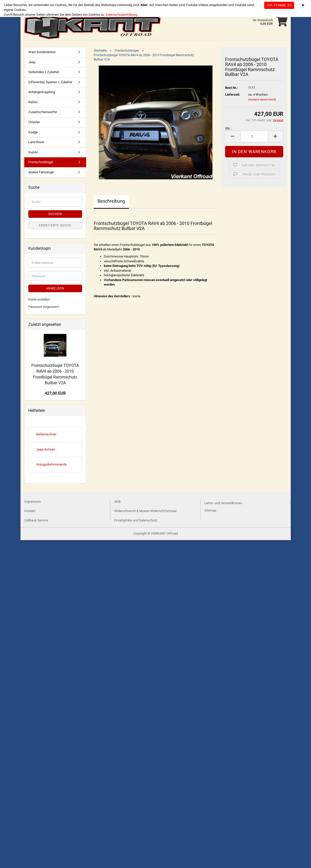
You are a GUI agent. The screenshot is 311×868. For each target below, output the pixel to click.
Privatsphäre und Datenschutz (136, 521)
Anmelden (55, 289)
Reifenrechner (46, 435)
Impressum (32, 503)
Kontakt (30, 512)
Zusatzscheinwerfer (43, 113)
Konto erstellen (39, 300)
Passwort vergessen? (44, 308)
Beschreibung (111, 202)
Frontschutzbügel (41, 163)
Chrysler (34, 123)
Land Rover (36, 143)
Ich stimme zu (279, 5)
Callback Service (36, 521)
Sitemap (210, 511)
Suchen (55, 215)
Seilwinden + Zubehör (44, 73)
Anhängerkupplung (42, 93)
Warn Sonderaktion (42, 53)
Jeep (32, 63)
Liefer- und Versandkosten (223, 504)
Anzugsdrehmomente (51, 465)
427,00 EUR (55, 394)
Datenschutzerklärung (121, 15)
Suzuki (33, 153)
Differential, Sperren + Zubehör (50, 83)
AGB (117, 503)
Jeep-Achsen (46, 450)
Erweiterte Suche (55, 226)
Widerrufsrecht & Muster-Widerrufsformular (145, 512)
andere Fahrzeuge (41, 173)
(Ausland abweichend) (262, 101)
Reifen (33, 103)
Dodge (33, 133)
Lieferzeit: (233, 96)
